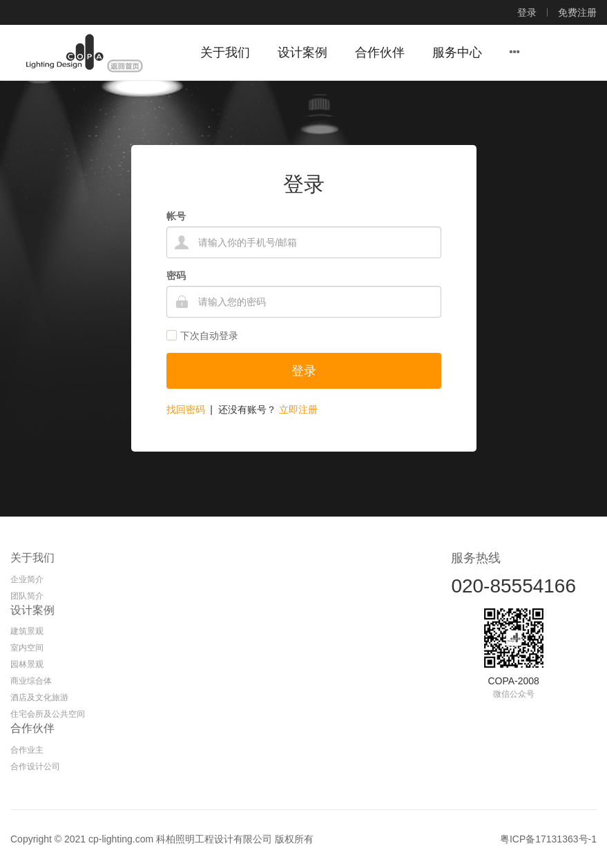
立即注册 (298, 409)
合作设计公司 (35, 766)
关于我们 (32, 558)
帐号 (176, 216)
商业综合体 (31, 681)
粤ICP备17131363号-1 (548, 839)
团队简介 (27, 596)
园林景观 (27, 664)
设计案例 (32, 610)
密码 (176, 276)
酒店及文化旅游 (39, 697)
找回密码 (186, 409)
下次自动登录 (202, 336)
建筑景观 (27, 631)
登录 (527, 12)
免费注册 (577, 12)
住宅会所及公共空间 (48, 714)
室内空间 (27, 648)
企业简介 (27, 579)
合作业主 (27, 750)
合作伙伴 (32, 728)
